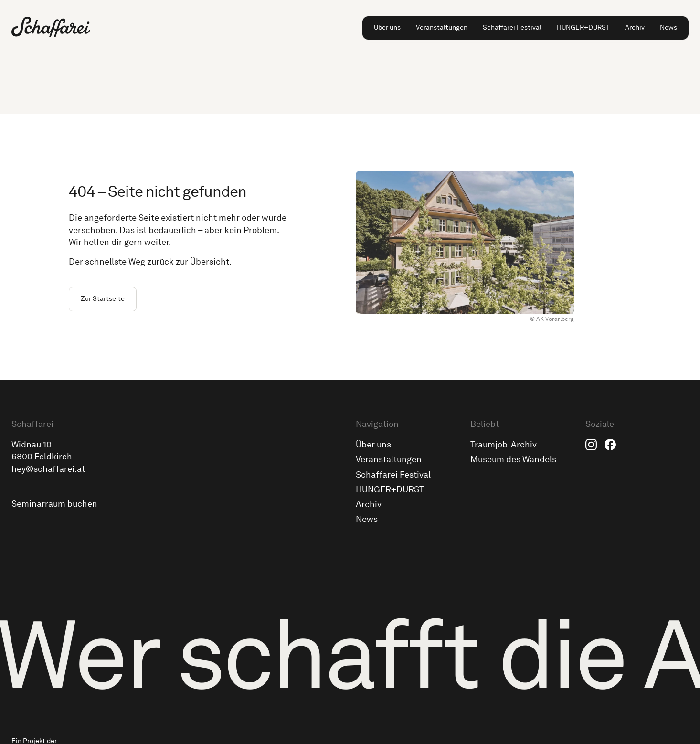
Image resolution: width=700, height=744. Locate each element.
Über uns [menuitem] (387, 27)
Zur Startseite (103, 299)
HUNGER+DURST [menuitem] (583, 27)
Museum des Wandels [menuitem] (513, 459)
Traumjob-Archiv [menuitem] (504, 445)
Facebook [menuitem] (610, 445)
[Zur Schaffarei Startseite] (51, 27)
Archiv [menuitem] (635, 27)
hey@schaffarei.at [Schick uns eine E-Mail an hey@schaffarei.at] (48, 469)
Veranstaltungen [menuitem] (442, 27)
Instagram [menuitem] (591, 445)
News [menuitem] (668, 27)
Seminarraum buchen (54, 504)
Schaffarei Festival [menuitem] (512, 27)
